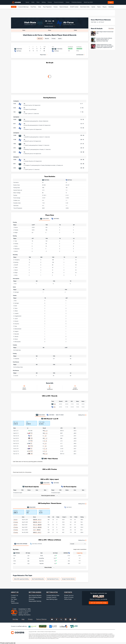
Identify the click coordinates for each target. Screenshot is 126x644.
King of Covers (69, 597)
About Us (15, 592)
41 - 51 (45, 451)
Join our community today (98, 603)
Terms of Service (41, 619)
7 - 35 (45, 436)
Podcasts (32, 599)
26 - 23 (46, 433)
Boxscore (40, 38)
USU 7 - (37, 530)
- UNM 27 (37, 532)
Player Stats (43, 55)
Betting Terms (82, 415)
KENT (32, 451)
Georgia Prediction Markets (68, 579)
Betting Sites (52, 592)
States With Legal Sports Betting (21, 579)
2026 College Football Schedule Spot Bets (105, 32)
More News (111, 28)
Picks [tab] (50, 30)
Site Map (15, 619)
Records (47, 38)
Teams (99, 7)
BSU (31, 448)
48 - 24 (46, 431)
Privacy (30, 619)
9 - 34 (45, 443)
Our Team (14, 599)
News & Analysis (64, 7)
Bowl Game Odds (85, 7)
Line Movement (80, 55)
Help (23, 619)
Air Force (68, 22)
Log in (111, 2)
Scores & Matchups (24, 7)
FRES (31, 441)
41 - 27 (46, 438)
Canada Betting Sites (53, 595)
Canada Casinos (51, 597)
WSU (31, 433)
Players (105, 7)
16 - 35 (45, 441)
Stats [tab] (24, 30)
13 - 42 (45, 449)
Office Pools (68, 599)
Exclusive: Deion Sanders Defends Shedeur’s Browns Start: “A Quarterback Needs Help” (104, 40)
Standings (111, 7)
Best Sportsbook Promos (53, 579)
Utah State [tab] (44, 219)
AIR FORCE (55, 483)
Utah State (30, 22)
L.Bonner (15, 520)
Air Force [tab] (55, 219)
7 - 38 (45, 446)
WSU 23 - (37, 525)
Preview (54, 38)
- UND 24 (37, 520)
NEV (31, 443)
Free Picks (33, 7)
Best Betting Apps (52, 599)
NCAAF (14, 7)
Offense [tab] (21, 544)
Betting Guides (35, 592)
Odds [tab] (75, 30)
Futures (56, 7)
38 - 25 (46, 454)
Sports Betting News (35, 597)
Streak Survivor (69, 595)
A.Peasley (16, 522)
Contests (68, 592)
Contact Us (14, 595)
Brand (13, 601)
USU (55, 404)
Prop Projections (47, 7)
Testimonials (15, 603)
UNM (31, 438)
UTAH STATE (45, 483)
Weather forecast (49, 26)
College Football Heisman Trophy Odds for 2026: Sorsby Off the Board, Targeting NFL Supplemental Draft (105, 46)
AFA (55, 407)
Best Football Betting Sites (38, 579)
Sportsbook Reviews (35, 595)
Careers (13, 597)
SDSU (32, 446)
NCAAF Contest (74, 7)
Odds (40, 7)
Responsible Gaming (35, 601)
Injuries (93, 7)
